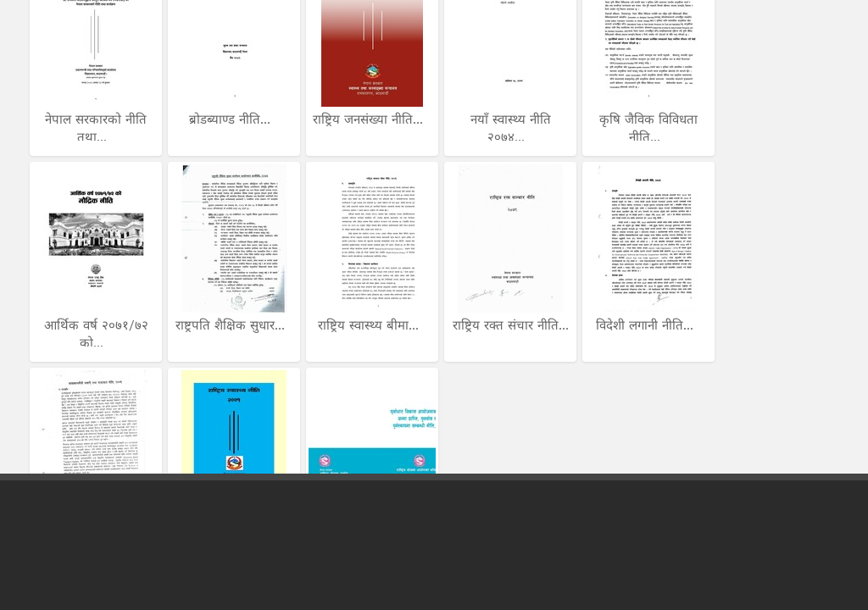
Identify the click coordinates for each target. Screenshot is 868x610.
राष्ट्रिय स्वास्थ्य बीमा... (370, 325)
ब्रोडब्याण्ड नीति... (232, 119)
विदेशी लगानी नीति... (647, 325)
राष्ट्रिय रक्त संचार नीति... (511, 325)
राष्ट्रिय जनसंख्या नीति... (370, 119)
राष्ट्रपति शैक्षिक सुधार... (232, 325)
